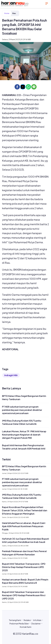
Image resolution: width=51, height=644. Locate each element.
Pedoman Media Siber (19, 624)
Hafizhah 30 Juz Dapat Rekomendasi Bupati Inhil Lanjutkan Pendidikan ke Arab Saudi (26, 540)
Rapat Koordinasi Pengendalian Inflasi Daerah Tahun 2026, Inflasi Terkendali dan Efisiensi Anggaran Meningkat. (25, 510)
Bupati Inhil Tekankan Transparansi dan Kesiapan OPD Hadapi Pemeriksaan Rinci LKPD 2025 (24, 595)
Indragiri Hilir (11, 375)
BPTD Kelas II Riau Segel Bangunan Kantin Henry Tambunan (24, 398)
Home (7, 13)
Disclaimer (36, 624)
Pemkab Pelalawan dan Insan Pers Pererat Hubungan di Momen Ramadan (24, 553)
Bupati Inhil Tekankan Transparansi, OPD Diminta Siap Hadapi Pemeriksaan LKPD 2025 (24, 567)
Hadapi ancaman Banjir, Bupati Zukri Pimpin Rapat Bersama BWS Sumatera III (25, 581)
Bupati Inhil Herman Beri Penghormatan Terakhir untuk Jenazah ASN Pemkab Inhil (24, 447)
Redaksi (27, 620)
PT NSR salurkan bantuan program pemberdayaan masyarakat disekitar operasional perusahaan (22, 410)
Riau (14, 13)
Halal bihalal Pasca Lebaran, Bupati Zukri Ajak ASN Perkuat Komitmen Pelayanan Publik (24, 526)
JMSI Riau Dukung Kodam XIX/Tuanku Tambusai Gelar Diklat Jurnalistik (22, 422)
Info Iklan (37, 620)
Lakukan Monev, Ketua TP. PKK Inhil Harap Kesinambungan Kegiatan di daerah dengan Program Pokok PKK (24, 435)
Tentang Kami (15, 620)
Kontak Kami (26, 627)
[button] (17, 87)
